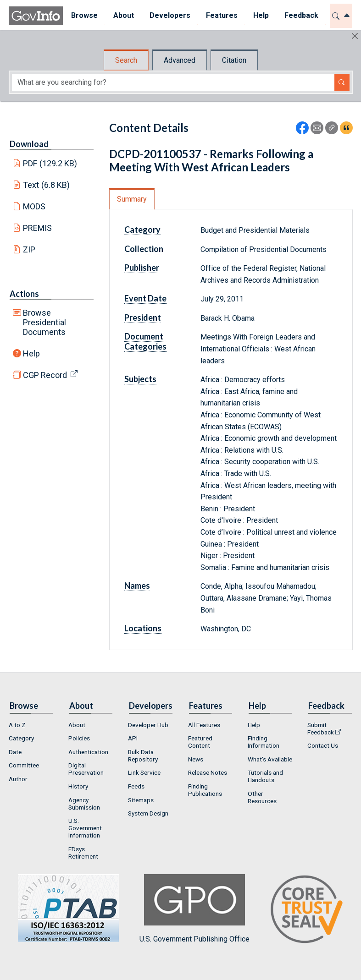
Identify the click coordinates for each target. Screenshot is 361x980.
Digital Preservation (86, 769)
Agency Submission (84, 804)
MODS (34, 206)
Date (15, 752)
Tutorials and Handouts (265, 776)
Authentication (88, 752)
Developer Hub (148, 725)
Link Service (144, 772)
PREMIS (37, 228)
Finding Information (264, 742)
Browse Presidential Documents (44, 322)
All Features (204, 725)
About (77, 725)
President (143, 318)
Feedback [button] (301, 15)
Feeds (136, 786)
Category (142, 230)
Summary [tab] (132, 199)
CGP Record (45, 375)
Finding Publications (205, 790)
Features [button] (221, 15)
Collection (144, 249)
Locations (143, 628)
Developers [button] (169, 15)
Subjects (140, 379)
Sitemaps (141, 800)
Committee (24, 765)
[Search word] (173, 82)
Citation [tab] (234, 60)
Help (31, 353)
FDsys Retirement (83, 853)
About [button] (123, 15)
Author (18, 779)
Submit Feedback (321, 728)
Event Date (145, 298)
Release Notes (208, 772)
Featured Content (200, 742)
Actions (24, 294)
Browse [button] (84, 15)
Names (137, 586)
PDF (50, 163)
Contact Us (323, 745)
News (196, 759)
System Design (148, 813)
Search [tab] (126, 60)
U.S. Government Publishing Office (194, 909)
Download (29, 144)
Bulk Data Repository (143, 756)
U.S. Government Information (85, 828)
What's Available (270, 759)
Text (46, 185)
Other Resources (262, 797)
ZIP (29, 249)
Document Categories (145, 341)
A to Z (17, 725)
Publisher (142, 268)
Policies (79, 738)
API (133, 738)
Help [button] (261, 15)
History (78, 786)
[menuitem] (84, 16)
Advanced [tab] (180, 60)
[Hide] (355, 36)
